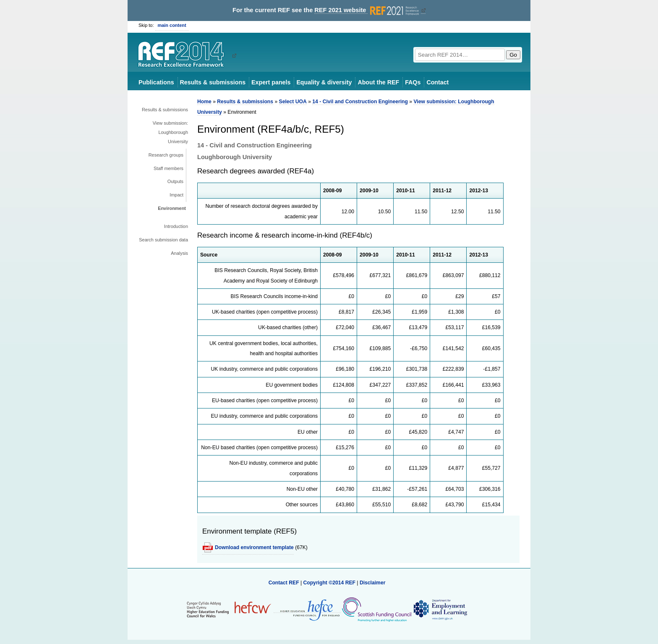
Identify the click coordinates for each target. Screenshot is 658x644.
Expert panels (271, 82)
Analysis (179, 253)
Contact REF (284, 583)
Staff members (168, 168)
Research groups (166, 155)
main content (172, 25)
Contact (437, 82)
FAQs (413, 82)
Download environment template (254, 547)
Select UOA (293, 102)
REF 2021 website (367, 10)
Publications (156, 82)
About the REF (378, 82)
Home (204, 102)
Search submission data (163, 240)
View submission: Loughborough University (170, 132)
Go (513, 55)
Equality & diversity (324, 82)
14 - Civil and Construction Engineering (360, 102)
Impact (176, 195)
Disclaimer (373, 583)
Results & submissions (213, 82)
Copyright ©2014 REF (330, 583)
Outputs (175, 181)
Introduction (176, 226)
